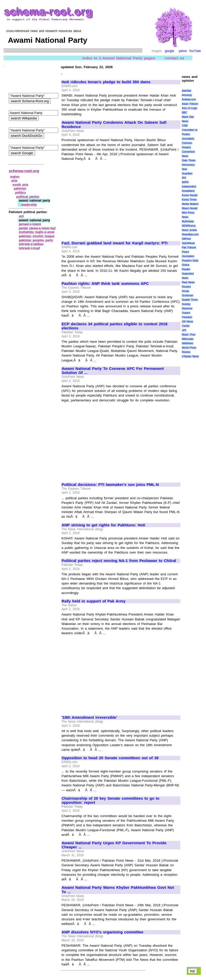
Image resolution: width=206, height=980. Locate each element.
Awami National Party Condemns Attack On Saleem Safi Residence (114, 125)
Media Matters (190, 204)
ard (21, 216)
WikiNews (188, 343)
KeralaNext (188, 191)
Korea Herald (190, 195)
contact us (175, 58)
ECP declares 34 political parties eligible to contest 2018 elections (115, 326)
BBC (185, 113)
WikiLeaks (188, 339)
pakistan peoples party (36, 240)
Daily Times (189, 160)
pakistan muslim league (37, 236)
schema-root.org (24, 171)
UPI (184, 330)
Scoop (185, 291)
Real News (188, 282)
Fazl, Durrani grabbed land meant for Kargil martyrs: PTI (115, 243)
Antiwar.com (189, 100)
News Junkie (189, 230)
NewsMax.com (190, 234)
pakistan (20, 189)
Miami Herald (190, 208)
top (193, 971)
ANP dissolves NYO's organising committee (102, 932)
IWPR (185, 182)
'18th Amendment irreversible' (89, 717)
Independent (189, 187)
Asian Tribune (190, 104)
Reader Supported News (188, 274)
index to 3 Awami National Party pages (119, 58)
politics (21, 193)
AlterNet (187, 91)
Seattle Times (190, 300)
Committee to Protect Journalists (190, 134)
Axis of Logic (190, 108)
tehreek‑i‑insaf (29, 248)
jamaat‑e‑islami (30, 224)
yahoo (183, 51)
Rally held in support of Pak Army (94, 601)
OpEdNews (188, 243)
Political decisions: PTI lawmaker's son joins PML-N (110, 485)
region (15, 177)
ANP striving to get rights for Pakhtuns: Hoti (103, 525)
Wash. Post (189, 335)
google (170, 51)
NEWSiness (189, 226)
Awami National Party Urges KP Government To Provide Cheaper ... (114, 845)
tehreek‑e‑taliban (31, 244)
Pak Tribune (189, 248)
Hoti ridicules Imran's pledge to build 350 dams (106, 82)
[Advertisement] (105, 199)
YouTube (195, 51)
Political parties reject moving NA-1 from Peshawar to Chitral (119, 561)
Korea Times (189, 200)
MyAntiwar (188, 221)
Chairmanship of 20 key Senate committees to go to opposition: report (110, 801)
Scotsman (188, 295)
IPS (184, 178)
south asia (20, 185)
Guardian (187, 174)
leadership (29, 205)
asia (14, 181)
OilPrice (186, 239)
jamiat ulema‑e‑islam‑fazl (37, 228)
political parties (28, 197)
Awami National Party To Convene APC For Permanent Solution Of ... (113, 371)
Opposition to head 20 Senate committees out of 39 (110, 758)
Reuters (186, 287)
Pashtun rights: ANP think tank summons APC (105, 284)
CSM (185, 126)
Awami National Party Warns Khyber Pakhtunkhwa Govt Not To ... (118, 890)
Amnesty (187, 95)
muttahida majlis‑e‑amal (36, 232)
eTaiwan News (190, 356)
